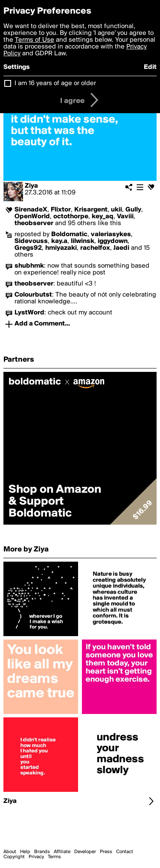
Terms (54, 857)
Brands (42, 852)
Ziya (31, 186)
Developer (85, 852)
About (10, 852)
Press (106, 852)
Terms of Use (35, 40)
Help (25, 852)
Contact (125, 852)
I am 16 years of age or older (55, 83)
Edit (150, 67)
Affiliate (62, 852)
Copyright (14, 857)
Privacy (36, 857)
